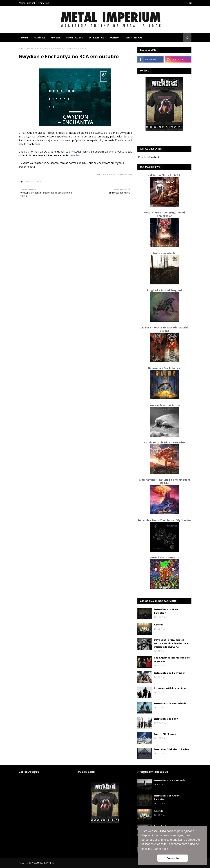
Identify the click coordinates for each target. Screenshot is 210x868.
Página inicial (25, 49)
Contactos (44, 3)
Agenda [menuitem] (114, 38)
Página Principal (27, 3)
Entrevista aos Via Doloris (169, 780)
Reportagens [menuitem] (74, 38)
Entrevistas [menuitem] (96, 38)
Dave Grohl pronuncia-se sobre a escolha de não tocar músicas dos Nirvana (171, 643)
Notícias (38, 49)
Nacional (31, 182)
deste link (74, 155)
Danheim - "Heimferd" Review (172, 749)
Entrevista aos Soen (166, 719)
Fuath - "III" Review (165, 734)
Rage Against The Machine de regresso (172, 659)
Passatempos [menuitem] (134, 38)
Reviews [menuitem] (56, 38)
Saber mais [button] (161, 849)
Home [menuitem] (25, 38)
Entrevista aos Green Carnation (167, 611)
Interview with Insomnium (170, 688)
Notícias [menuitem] (40, 38)
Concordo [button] (173, 858)
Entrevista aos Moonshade (170, 703)
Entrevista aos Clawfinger (169, 673)
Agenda (159, 625)
